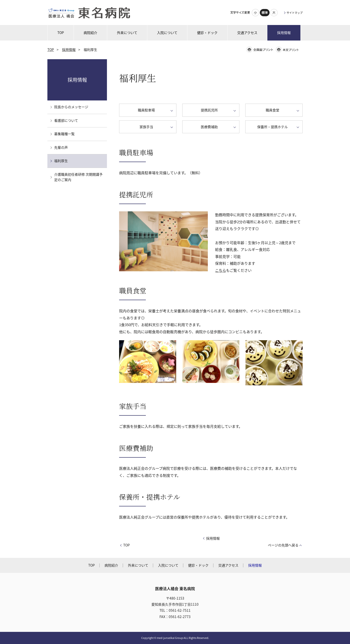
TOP (51, 50)
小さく (255, 13)
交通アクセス (228, 565)
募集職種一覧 (64, 134)
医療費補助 (209, 127)
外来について (138, 565)
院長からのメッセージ (71, 107)
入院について (168, 565)
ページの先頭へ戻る (283, 545)
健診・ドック (198, 565)
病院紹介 (111, 565)
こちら (221, 270)
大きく (274, 13)
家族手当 (146, 127)
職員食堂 (272, 110)
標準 (265, 13)
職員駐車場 (146, 110)
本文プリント (289, 50)
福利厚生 (61, 161)
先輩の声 (61, 147)
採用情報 (69, 50)
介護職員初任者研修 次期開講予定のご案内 (78, 177)
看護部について (66, 120)
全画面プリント (261, 50)
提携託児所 (209, 110)
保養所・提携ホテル (272, 127)
